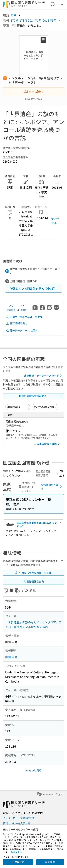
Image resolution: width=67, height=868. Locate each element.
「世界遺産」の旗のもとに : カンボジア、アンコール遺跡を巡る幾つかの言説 (33, 624)
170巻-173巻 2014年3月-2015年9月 (34, 20)
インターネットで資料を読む (19, 818)
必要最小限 (18, 862)
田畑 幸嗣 (11, 657)
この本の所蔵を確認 (48, 444)
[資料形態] (45, 407)
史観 (14, 15)
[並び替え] (18, 407)
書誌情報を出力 (17, 323)
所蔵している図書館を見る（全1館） (33, 289)
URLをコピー (22, 308)
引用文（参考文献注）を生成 (24, 317)
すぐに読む (33, 91)
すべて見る (55, 221)
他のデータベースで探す (22, 330)
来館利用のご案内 (52, 487)
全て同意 (50, 862)
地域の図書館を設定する (41, 396)
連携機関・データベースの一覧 (44, 376)
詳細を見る (16, 852)
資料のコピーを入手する (17, 823)
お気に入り (11, 308)
